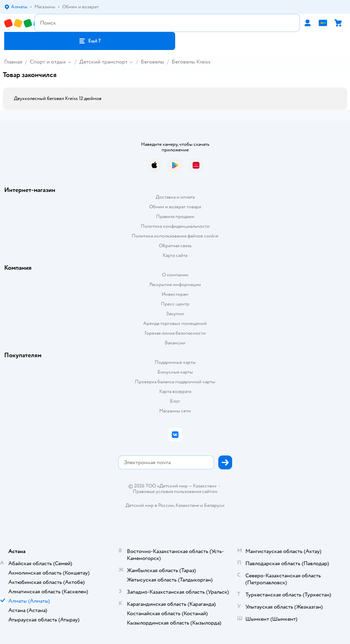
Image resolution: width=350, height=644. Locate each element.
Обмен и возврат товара (175, 207)
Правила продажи (175, 216)
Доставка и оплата (175, 197)
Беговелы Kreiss (191, 62)
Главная (13, 62)
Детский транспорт (103, 62)
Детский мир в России (150, 505)
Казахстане (187, 505)
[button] (90, 41)
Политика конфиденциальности (175, 226)
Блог (175, 401)
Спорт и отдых (48, 62)
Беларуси (214, 505)
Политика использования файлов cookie (175, 236)
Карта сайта (175, 255)
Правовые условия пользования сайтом (175, 492)
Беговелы (152, 62)
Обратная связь (175, 246)
